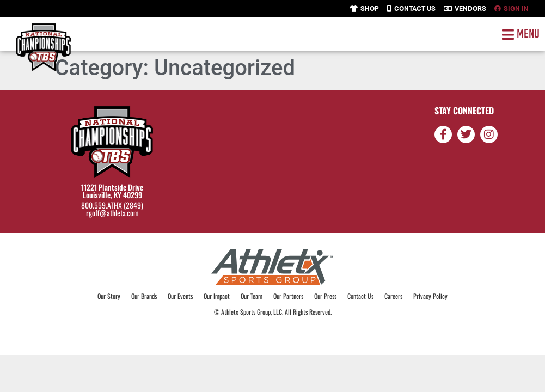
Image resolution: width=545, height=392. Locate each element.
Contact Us (360, 296)
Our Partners (288, 296)
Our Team (252, 296)
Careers (393, 296)
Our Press (325, 296)
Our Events (180, 296)
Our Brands (144, 296)
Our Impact (217, 296)
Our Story (109, 296)
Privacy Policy (430, 296)
